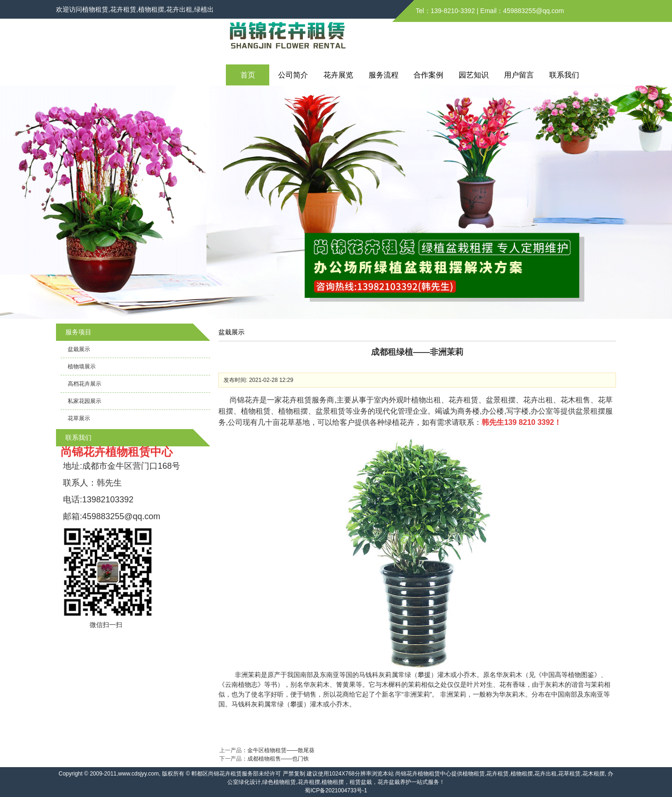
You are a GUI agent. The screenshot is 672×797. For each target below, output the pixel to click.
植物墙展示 (82, 367)
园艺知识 (474, 75)
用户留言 (519, 75)
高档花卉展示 (84, 384)
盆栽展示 (79, 349)
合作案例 (428, 75)
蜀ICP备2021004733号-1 (336, 790)
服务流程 (384, 75)
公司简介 (293, 75)
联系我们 (564, 75)
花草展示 (79, 418)
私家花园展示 (84, 401)
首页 (248, 75)
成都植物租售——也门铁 (278, 759)
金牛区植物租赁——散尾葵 (281, 750)
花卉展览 (338, 75)
